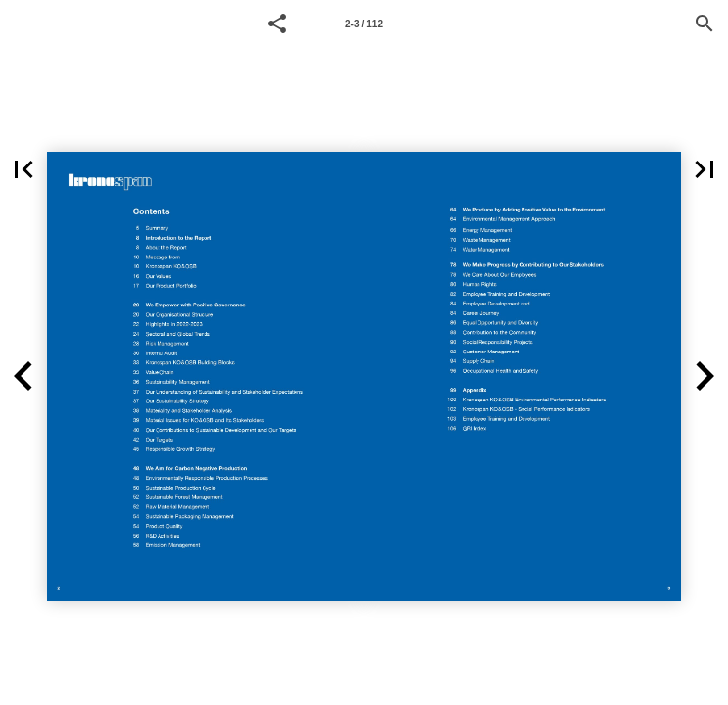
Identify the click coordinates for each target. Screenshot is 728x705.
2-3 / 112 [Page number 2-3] (364, 24)
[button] (277, 23)
